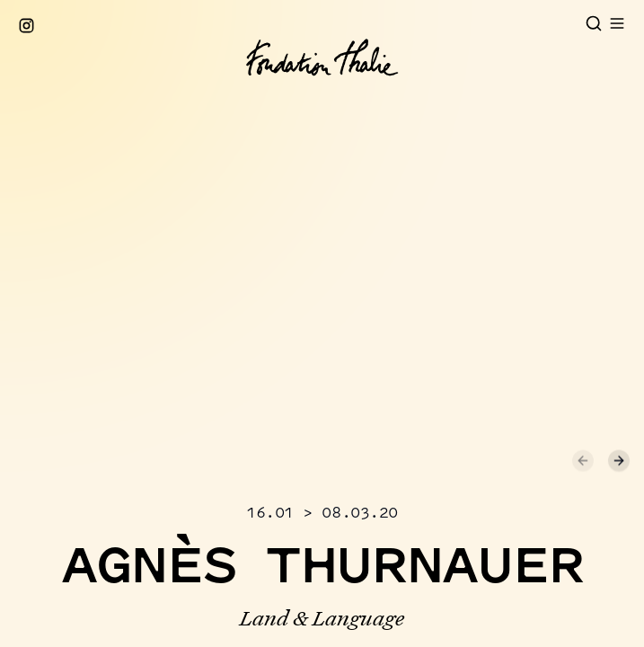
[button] (257, 295)
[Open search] (594, 23)
